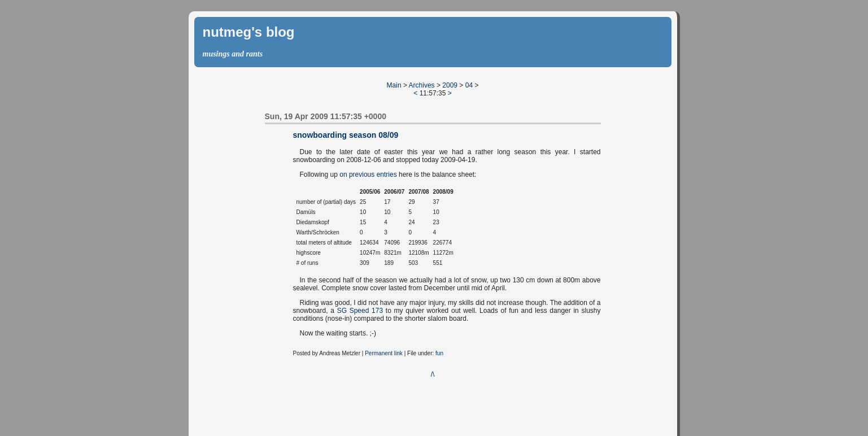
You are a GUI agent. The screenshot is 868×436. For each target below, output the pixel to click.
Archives (422, 85)
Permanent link (384, 353)
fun (439, 353)
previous (362, 175)
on (343, 175)
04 (469, 85)
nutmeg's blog (249, 32)
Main (394, 85)
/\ (433, 374)
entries (387, 175)
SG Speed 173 (360, 311)
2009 (450, 85)
